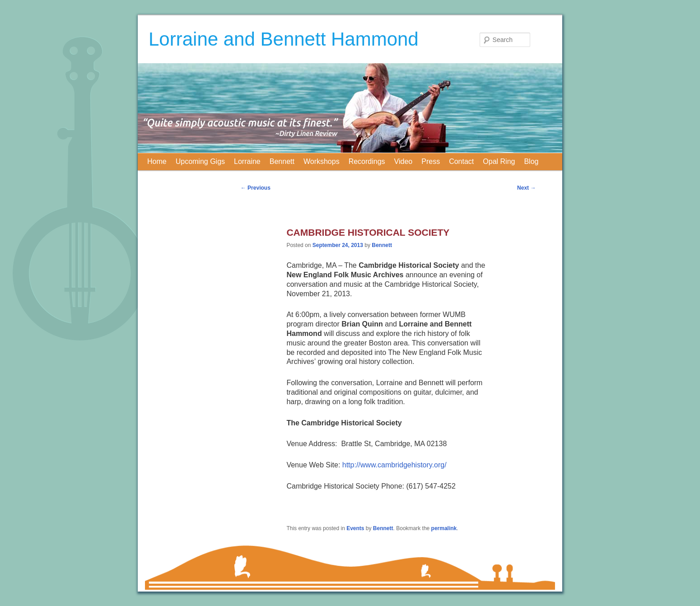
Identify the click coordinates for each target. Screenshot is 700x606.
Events (355, 528)
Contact (461, 161)
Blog (531, 161)
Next (526, 188)
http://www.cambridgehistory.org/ (394, 465)
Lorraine (247, 161)
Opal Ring (499, 161)
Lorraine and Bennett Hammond (284, 39)
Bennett (282, 161)
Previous (256, 188)
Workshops (322, 161)
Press (431, 161)
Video (404, 161)
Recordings (367, 161)
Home (157, 161)
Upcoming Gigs (200, 161)
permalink (444, 528)
